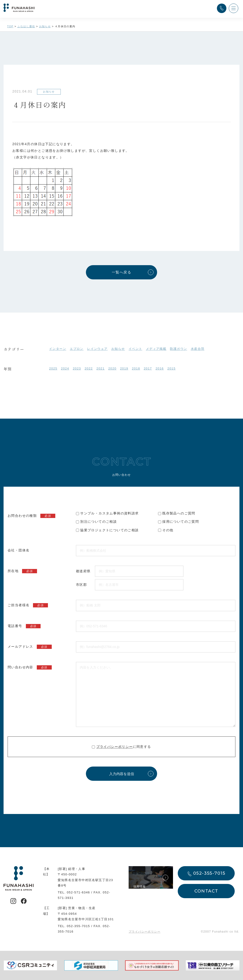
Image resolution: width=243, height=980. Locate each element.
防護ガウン (178, 349)
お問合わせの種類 (31, 516)
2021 (100, 368)
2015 (171, 368)
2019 (124, 368)
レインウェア (97, 349)
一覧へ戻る (121, 272)
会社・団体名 (19, 550)
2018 (136, 368)
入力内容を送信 (122, 774)
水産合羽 (198, 349)
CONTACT (206, 891)
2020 (112, 368)
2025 (53, 368)
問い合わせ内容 (30, 667)
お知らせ (118, 349)
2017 (148, 368)
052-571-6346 (78, 892)
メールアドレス (30, 647)
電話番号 (24, 626)
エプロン (77, 349)
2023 (77, 368)
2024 (65, 368)
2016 (160, 368)
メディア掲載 (156, 349)
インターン (58, 349)
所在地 (22, 571)
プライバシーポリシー (115, 747)
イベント (136, 349)
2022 (89, 368)
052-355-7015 (78, 926)
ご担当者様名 (28, 605)
